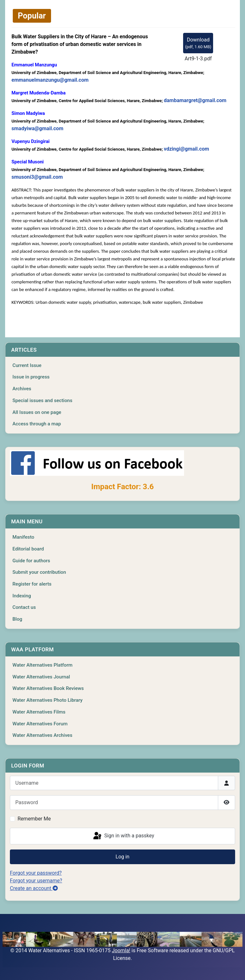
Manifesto (23, 537)
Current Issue (27, 365)
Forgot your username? (36, 881)
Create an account (34, 888)
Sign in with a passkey (123, 836)
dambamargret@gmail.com (195, 100)
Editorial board (28, 549)
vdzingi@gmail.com (186, 149)
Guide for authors (31, 561)
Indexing (22, 596)
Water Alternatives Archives (42, 735)
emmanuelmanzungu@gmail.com (50, 80)
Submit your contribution (39, 572)
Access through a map (37, 424)
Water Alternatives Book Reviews (48, 688)
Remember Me (34, 819)
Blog (17, 619)
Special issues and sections (42, 400)
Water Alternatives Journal (41, 677)
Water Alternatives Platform (42, 665)
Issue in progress (31, 377)
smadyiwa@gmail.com (37, 128)
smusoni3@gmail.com (37, 177)
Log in (122, 857)
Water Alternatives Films (39, 712)
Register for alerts (32, 584)
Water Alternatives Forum (40, 724)
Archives (22, 389)
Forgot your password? (36, 873)
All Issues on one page (37, 412)
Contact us (24, 607)
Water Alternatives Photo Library (48, 700)
